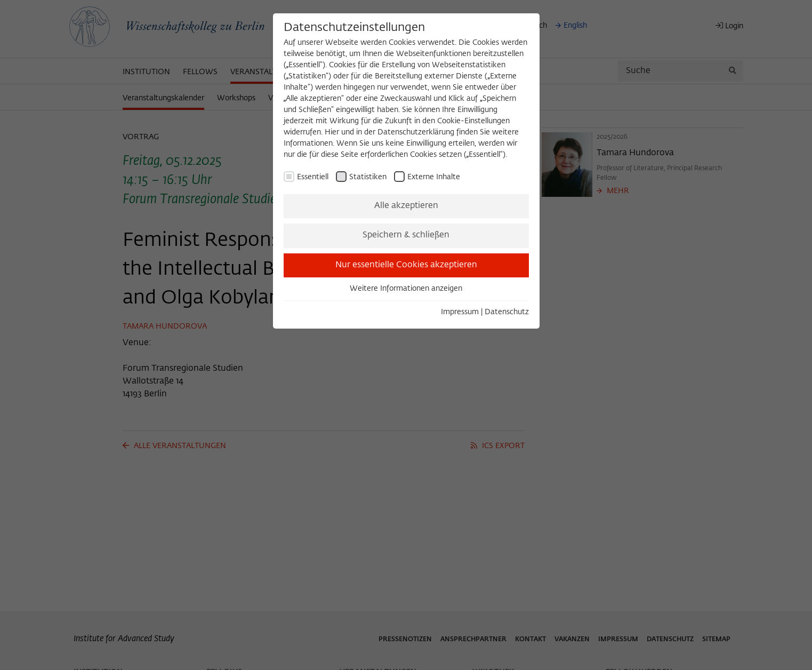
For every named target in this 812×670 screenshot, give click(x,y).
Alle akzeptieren (406, 206)
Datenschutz (507, 312)
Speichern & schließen (406, 235)
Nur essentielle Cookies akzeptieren (406, 265)
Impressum (460, 312)
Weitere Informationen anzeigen (406, 289)
